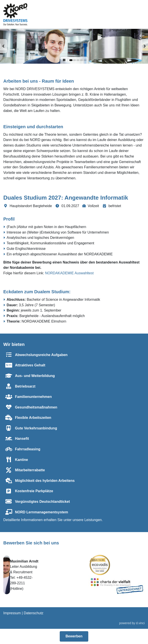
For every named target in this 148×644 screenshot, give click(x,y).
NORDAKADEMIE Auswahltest (69, 273)
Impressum (12, 613)
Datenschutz (34, 613)
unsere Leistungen (87, 520)
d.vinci (140, 623)
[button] (4, 46)
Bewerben (74, 636)
